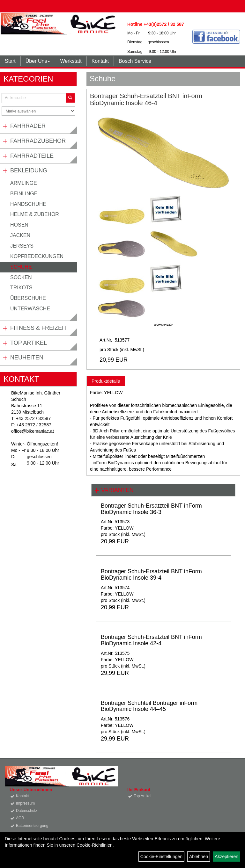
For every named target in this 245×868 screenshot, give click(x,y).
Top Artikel (29, 343)
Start (10, 61)
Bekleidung (29, 170)
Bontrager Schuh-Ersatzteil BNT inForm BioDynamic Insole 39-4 (151, 575)
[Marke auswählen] (38, 111)
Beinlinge (24, 194)
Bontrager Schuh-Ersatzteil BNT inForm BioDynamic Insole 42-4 (151, 640)
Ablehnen (199, 857)
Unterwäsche (30, 309)
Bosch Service (135, 61)
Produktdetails (106, 381)
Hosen (19, 225)
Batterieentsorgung (32, 826)
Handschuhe (28, 204)
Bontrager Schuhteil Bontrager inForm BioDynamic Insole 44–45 (149, 706)
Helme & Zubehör (35, 214)
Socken (21, 277)
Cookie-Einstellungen (161, 857)
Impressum (25, 803)
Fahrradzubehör (38, 141)
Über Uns (38, 61)
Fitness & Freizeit (39, 328)
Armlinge (24, 183)
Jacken (20, 235)
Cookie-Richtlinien (95, 845)
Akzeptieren (226, 857)
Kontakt (100, 61)
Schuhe (21, 267)
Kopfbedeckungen (37, 256)
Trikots (21, 288)
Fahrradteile (32, 156)
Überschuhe (28, 298)
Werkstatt (71, 61)
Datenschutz (27, 811)
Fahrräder (28, 126)
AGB (20, 818)
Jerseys (22, 246)
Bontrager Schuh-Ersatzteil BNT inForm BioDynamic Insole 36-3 (151, 509)
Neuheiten (27, 358)
